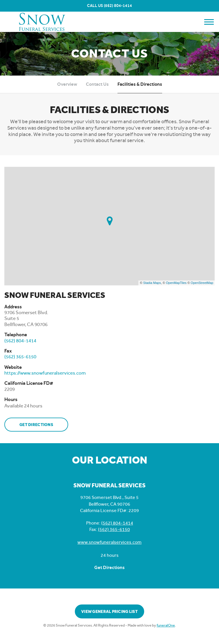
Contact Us (97, 84)
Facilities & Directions (140, 84)
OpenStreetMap (202, 283)
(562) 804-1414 (118, 6)
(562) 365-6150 (114, 529)
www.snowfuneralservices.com (109, 542)
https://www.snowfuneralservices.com (45, 373)
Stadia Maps (152, 283)
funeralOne (166, 625)
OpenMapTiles (176, 283)
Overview (67, 84)
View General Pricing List (109, 612)
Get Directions (36, 425)
